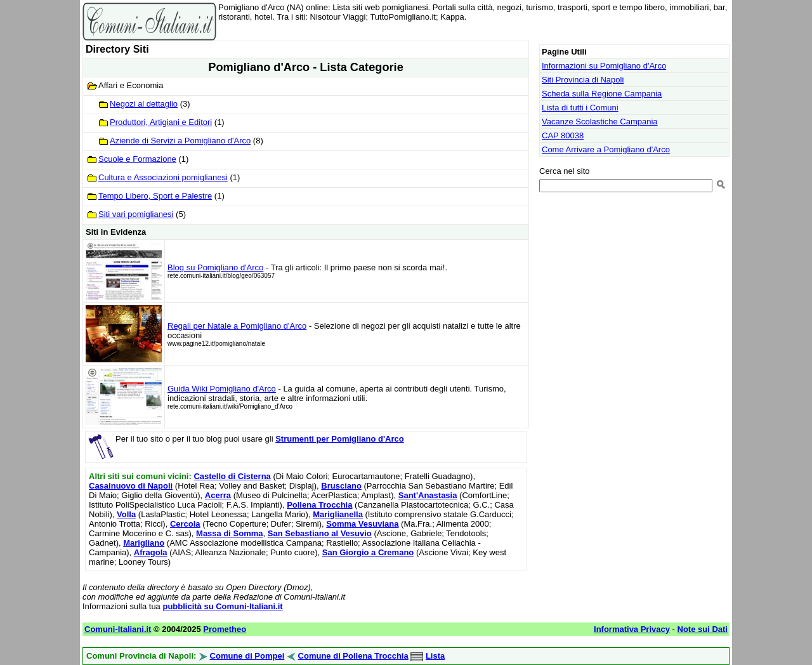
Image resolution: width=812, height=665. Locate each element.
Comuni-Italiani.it (118, 629)
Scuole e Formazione (137, 159)
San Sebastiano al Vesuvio (320, 533)
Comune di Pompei (247, 656)
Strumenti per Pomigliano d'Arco (339, 439)
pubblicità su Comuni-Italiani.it (222, 606)
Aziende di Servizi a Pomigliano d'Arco (180, 141)
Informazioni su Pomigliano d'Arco (604, 66)
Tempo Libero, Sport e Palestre (155, 196)
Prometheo (225, 629)
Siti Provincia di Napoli (583, 80)
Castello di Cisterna (232, 476)
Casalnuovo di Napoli (131, 486)
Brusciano (341, 486)
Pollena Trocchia (319, 505)
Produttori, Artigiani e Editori (161, 122)
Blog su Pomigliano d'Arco (215, 267)
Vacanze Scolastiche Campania (600, 122)
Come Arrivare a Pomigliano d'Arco (606, 149)
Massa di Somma (230, 533)
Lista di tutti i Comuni (580, 108)
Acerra (218, 495)
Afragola (151, 552)
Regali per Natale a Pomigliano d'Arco (237, 326)
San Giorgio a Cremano (368, 552)
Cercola (185, 524)
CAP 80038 (563, 135)
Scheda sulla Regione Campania (602, 94)
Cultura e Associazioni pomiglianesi (163, 177)
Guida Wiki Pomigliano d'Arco (222, 389)
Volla (126, 514)
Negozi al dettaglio (144, 104)
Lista (435, 656)
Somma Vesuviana (362, 524)
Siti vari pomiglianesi (136, 214)
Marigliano (144, 543)
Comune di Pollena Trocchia (353, 656)
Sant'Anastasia (428, 495)
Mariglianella (338, 514)
